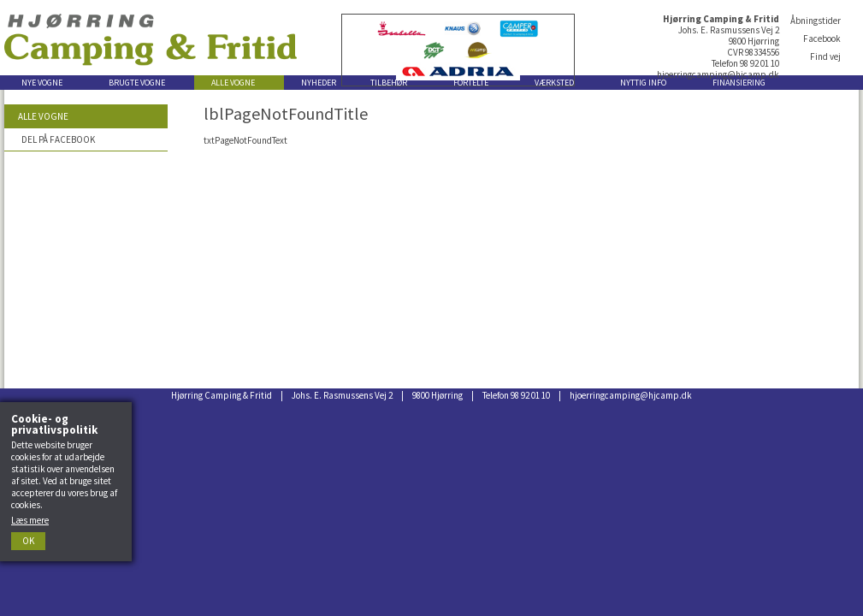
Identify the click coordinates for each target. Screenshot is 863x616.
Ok (28, 541)
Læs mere (30, 520)
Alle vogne (43, 116)
